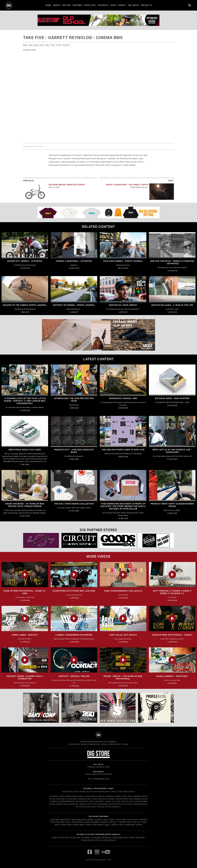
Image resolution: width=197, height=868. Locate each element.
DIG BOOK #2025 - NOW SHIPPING (172, 398)
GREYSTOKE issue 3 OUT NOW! (25, 450)
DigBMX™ (113, 742)
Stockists (103, 5)
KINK (68, 822)
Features (77, 5)
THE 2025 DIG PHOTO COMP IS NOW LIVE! (123, 450)
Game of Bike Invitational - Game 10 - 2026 (25, 592)
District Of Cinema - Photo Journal (74, 305)
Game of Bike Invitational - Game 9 (172, 635)
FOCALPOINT (133, 820)
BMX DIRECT (65, 820)
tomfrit (98, 860)
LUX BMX (87, 822)
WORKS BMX (130, 825)
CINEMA (90, 820)
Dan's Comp (75, 838)
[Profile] (156, 708)
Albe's (54, 838)
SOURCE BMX (66, 825)
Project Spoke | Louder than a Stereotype (25, 677)
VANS (121, 825)
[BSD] (79, 708)
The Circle (133, 5)
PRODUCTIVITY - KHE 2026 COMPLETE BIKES (74, 451)
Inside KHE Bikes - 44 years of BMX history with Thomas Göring (25, 505)
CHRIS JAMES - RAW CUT (25, 635)
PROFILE (122, 822)
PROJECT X (146, 5)
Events (122, 5)
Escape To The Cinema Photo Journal (25, 305)
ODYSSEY (113, 822)
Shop (113, 5)
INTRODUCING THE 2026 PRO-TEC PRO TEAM (74, 400)
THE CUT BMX (109, 820)
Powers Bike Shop (120, 838)
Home (48, 5)
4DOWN (139, 825)
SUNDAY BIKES (79, 825)
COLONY (98, 820)
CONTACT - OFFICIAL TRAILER (74, 676)
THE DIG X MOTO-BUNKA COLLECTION (74, 504)
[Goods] (118, 540)
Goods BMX (96, 838)
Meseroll (106, 838)
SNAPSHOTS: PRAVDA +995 (123, 398)
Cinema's (78, 155)
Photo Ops (90, 5)
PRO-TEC (137, 822)
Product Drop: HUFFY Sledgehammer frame (172, 505)
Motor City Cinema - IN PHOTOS (25, 261)
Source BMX (86, 840)
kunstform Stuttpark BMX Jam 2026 (74, 591)
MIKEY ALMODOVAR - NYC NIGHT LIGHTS (127, 185)
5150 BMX (86, 838)
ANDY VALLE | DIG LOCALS (123, 635)
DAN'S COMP (121, 820)
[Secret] (156, 540)
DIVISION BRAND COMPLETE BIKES (67, 185)
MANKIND (95, 822)
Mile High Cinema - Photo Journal (123, 261)
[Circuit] (79, 540)
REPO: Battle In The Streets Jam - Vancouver (172, 451)
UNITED (114, 825)
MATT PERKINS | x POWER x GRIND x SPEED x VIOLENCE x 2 (172, 592)
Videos (57, 5)
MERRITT (104, 822)
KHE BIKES (61, 822)
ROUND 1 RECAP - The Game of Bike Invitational (123, 677)
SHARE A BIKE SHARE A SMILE (98, 825)
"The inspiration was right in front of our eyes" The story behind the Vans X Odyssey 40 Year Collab (123, 506)
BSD (73, 820)
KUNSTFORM (77, 822)
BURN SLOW (81, 820)
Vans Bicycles (110, 840)
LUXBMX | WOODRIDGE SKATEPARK (74, 635)
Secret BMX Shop (137, 838)
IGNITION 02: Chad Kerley (123, 305)
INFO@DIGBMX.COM (101, 779)
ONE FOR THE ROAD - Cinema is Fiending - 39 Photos (172, 262)
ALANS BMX (54, 820)
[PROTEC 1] (98, 20)
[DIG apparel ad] (98, 212)
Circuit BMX (64, 838)
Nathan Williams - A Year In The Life (172, 305)
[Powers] (41, 540)
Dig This (66, 5)
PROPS (129, 822)
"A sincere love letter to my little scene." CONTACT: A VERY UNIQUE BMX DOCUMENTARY (25, 401)
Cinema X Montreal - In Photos (74, 261)
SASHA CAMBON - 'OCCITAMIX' (172, 676)
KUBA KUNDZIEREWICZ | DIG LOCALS (123, 591)
